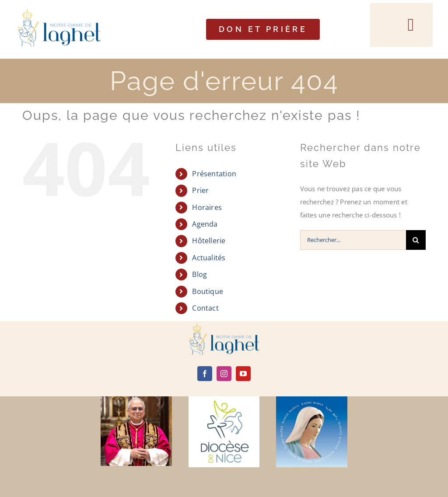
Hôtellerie (209, 241)
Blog (199, 274)
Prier (200, 190)
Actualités (209, 258)
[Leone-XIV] (136, 399)
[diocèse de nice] (224, 399)
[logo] (224, 326)
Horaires (207, 207)
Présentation (214, 174)
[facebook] (205, 374)
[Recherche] (416, 240)
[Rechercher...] (353, 240)
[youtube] (243, 374)
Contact (205, 308)
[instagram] (224, 374)
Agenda (205, 224)
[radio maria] (311, 399)
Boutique (208, 291)
